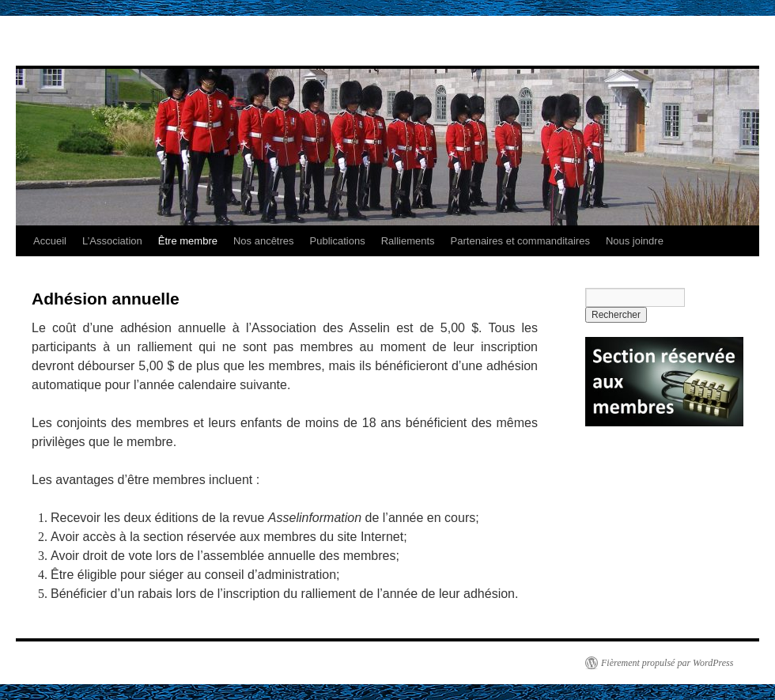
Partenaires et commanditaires (520, 241)
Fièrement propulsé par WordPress (667, 663)
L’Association (112, 241)
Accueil (50, 241)
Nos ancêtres (264, 241)
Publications (338, 241)
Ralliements (408, 241)
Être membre (188, 241)
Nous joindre (635, 241)
